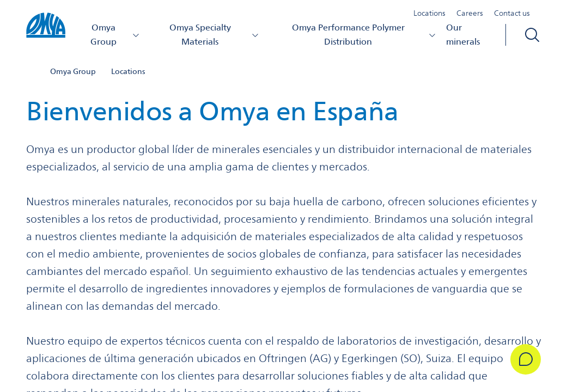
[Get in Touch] (526, 359)
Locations (429, 13)
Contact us (512, 13)
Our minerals (463, 35)
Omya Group (115, 35)
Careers (470, 13)
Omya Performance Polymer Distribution (364, 35)
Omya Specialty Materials (214, 35)
